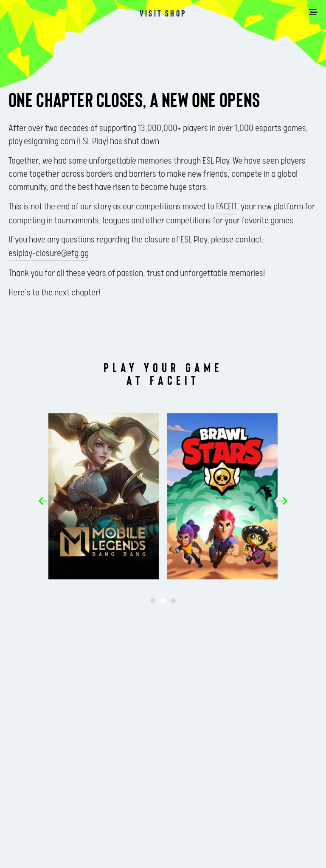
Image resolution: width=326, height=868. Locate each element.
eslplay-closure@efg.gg (49, 253)
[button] (43, 501)
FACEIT (226, 207)
